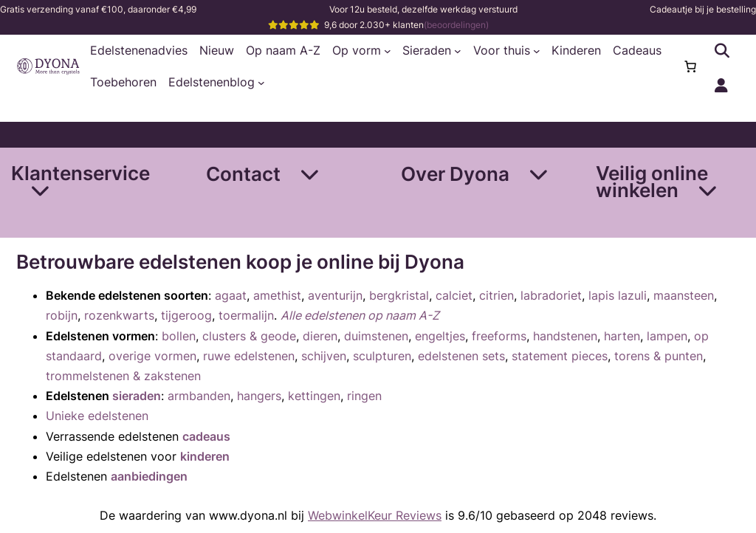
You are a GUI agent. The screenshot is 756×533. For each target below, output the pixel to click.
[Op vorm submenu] (388, 51)
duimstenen (376, 336)
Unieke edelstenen (97, 416)
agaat (231, 295)
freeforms (499, 336)
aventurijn (335, 295)
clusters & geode (249, 336)
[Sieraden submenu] (458, 51)
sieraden (137, 396)
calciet (454, 295)
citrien (496, 295)
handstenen (565, 336)
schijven (324, 356)
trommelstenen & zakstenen (123, 376)
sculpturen (382, 356)
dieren (320, 336)
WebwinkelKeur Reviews (375, 515)
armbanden (199, 396)
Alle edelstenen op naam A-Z (360, 315)
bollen (179, 336)
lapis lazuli (618, 295)
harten (622, 336)
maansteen (684, 295)
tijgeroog (186, 315)
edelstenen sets (461, 356)
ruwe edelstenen (249, 356)
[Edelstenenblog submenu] (261, 83)
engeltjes (440, 336)
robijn (62, 315)
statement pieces (560, 356)
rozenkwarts (119, 315)
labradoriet (551, 295)
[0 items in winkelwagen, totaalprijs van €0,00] (690, 66)
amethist (277, 295)
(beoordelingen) (456, 25)
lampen (667, 336)
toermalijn (246, 315)
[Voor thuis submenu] (537, 51)
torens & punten (659, 356)
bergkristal (399, 295)
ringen (364, 396)
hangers (259, 396)
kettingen (314, 396)
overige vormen (152, 356)
